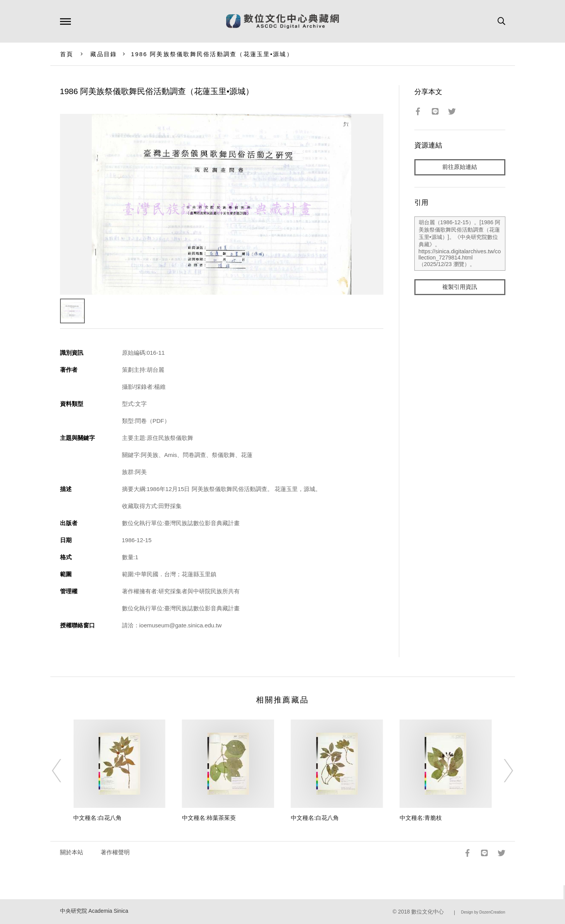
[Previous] (64, 771)
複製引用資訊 (460, 287)
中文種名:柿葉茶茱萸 (209, 818)
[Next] (501, 771)
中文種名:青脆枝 (421, 818)
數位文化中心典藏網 (282, 21)
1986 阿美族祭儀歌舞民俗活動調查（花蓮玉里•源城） (212, 54)
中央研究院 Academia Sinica (94, 911)
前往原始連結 (460, 167)
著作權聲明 (115, 852)
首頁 (67, 54)
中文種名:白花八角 (97, 818)
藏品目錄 (104, 54)
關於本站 (72, 852)
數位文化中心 (428, 912)
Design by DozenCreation (483, 912)
